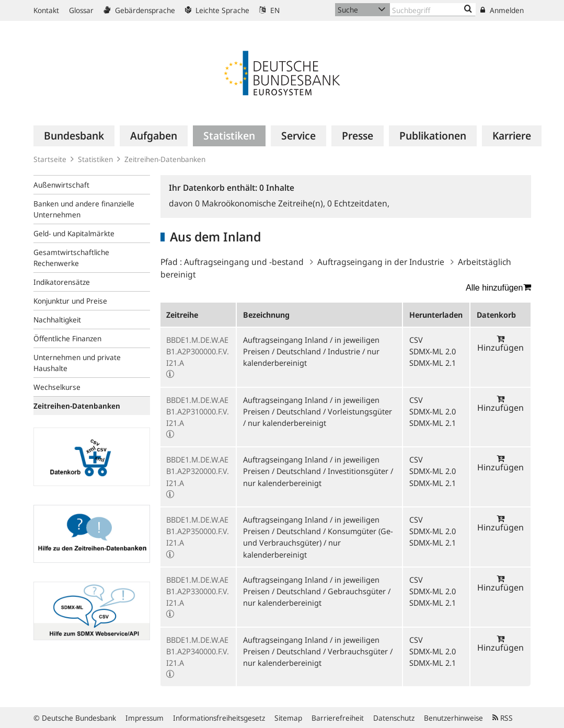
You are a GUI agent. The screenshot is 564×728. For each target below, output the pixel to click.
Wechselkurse (57, 387)
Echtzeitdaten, (358, 203)
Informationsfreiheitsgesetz (219, 718)
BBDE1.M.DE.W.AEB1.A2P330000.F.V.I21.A (198, 591)
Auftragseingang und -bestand (244, 262)
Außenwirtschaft (61, 185)
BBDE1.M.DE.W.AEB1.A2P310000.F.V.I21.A (198, 411)
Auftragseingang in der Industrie (381, 262)
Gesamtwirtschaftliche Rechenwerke (71, 258)
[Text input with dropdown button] (433, 10)
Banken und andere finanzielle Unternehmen (84, 209)
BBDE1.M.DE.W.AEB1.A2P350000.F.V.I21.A (198, 531)
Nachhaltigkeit (57, 320)
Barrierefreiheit (338, 718)
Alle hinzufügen (498, 287)
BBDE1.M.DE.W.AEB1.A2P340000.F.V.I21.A (198, 651)
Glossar (81, 10)
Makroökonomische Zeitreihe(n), (261, 203)
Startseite (50, 159)
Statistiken (95, 159)
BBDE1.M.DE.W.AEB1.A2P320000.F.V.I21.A (198, 471)
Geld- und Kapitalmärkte (74, 233)
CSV (416, 340)
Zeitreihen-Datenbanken (165, 159)
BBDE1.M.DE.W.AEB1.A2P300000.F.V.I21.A (198, 351)
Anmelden (502, 10)
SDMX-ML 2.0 (433, 351)
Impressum (145, 718)
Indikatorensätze (62, 282)
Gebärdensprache (139, 10)
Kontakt (46, 10)
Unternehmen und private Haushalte (77, 363)
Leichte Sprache (217, 10)
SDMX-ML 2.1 (433, 363)
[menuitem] (74, 136)
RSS (503, 718)
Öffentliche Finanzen (67, 338)
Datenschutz (394, 718)
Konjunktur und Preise (70, 301)
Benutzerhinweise (453, 718)
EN (269, 10)
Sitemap (288, 718)
